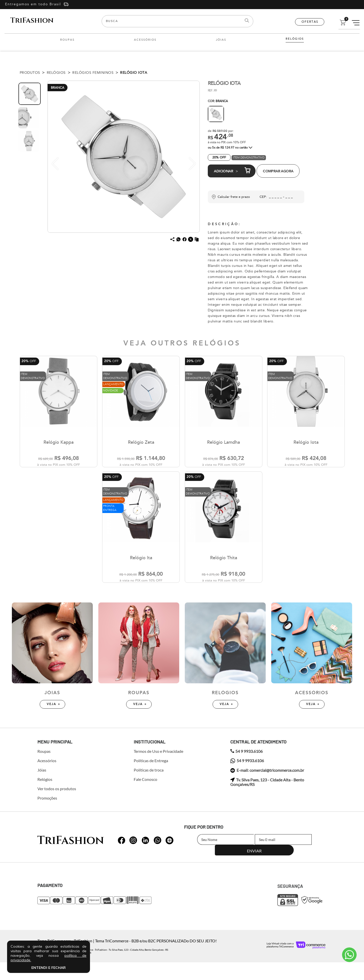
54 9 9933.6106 (246, 769)
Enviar (312, 857)
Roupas (67, 40)
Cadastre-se (342, 4)
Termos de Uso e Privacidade (158, 769)
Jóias (221, 40)
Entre (319, 4)
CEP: (263, 197)
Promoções (47, 816)
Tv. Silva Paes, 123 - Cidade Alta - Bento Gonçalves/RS (267, 800)
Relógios (295, 39)
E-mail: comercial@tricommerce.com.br (267, 788)
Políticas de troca (149, 788)
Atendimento (349, 955)
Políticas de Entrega (151, 779)
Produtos (30, 73)
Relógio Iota (134, 73)
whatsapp (122, 855)
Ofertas (310, 22)
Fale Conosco (145, 797)
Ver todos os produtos (57, 807)
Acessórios (145, 40)
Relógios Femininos (93, 73)
